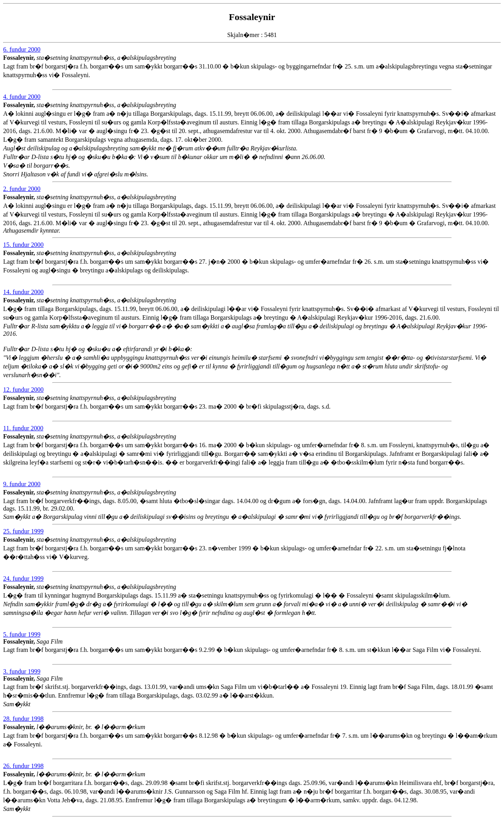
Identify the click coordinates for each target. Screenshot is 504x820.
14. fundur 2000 (23, 292)
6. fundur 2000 (22, 49)
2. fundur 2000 (22, 189)
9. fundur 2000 (22, 484)
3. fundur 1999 (22, 671)
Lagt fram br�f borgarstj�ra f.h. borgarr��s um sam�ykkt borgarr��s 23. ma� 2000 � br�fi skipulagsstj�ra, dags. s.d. (227, 408)
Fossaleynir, (20, 58)
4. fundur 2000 (22, 97)
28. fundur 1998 (23, 719)
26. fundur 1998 (23, 766)
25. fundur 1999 (23, 531)
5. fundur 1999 (22, 634)
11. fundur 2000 (23, 428)
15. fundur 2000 (23, 245)
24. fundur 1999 (23, 578)
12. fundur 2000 (23, 390)
